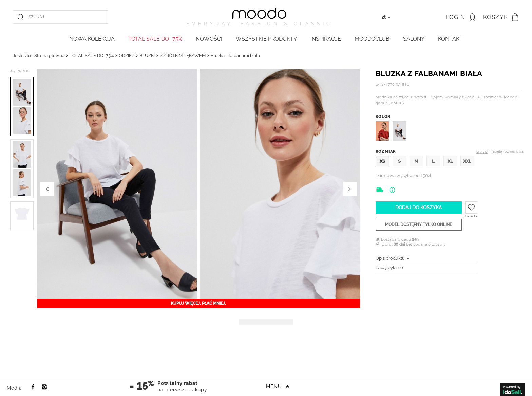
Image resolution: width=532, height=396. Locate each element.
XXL (467, 161)
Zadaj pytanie (389, 267)
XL (450, 161)
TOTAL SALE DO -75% (155, 39)
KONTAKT (450, 39)
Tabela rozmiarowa (507, 152)
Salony (414, 39)
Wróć (24, 71)
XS (382, 161)
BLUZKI (147, 56)
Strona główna (49, 56)
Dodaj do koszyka (419, 208)
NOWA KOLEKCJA (92, 39)
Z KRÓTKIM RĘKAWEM (183, 56)
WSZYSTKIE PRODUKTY (266, 39)
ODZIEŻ (127, 56)
